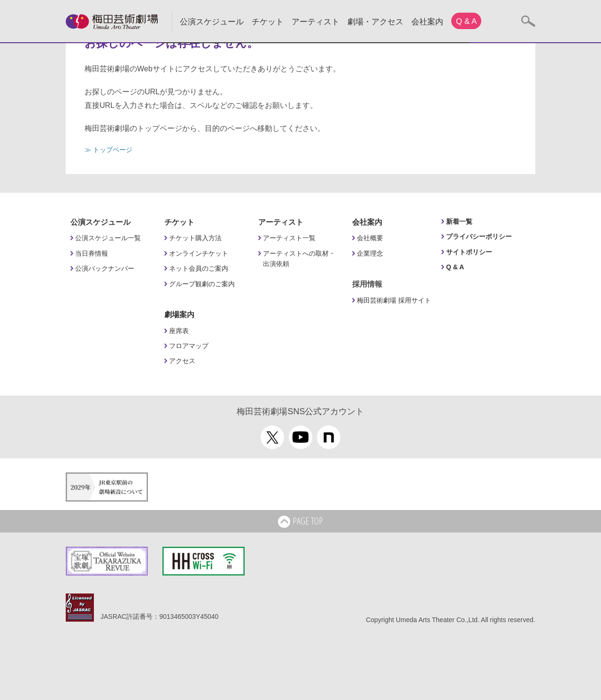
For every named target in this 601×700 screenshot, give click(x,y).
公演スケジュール (212, 22)
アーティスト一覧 (289, 238)
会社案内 (427, 22)
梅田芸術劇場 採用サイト (394, 300)
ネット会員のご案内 (199, 268)
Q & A (466, 21)
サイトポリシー (469, 252)
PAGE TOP (300, 522)
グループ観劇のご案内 (202, 284)
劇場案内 (179, 315)
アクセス (182, 361)
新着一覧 (459, 221)
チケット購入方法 (195, 238)
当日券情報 (92, 253)
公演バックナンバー (105, 268)
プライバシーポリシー (479, 236)
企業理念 (370, 253)
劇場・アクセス (375, 22)
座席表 (179, 331)
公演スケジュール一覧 (108, 238)
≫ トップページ (108, 150)
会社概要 (370, 238)
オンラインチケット (199, 253)
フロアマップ (189, 346)
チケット (268, 22)
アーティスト (316, 22)
